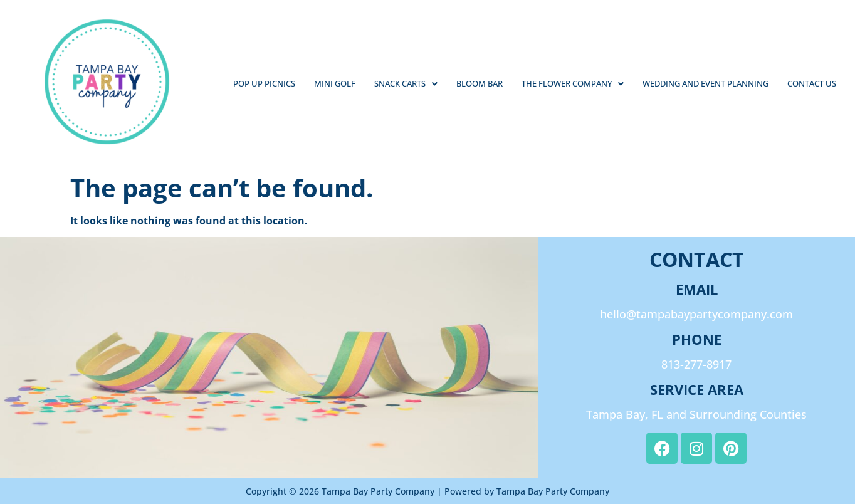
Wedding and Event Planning (706, 83)
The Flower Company (573, 83)
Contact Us (812, 83)
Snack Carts (406, 83)
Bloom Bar (480, 83)
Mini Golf (335, 83)
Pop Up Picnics (264, 83)
